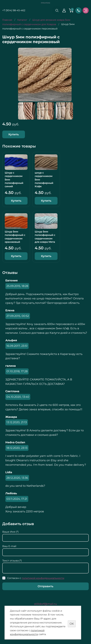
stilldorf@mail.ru (45, 604)
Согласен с (36, 578)
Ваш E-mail (9, 546)
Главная (7, 20)
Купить (14, 134)
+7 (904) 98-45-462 (14, 10)
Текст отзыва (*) (12, 561)
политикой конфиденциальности (43, 578)
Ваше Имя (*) (10, 532)
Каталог (22, 20)
